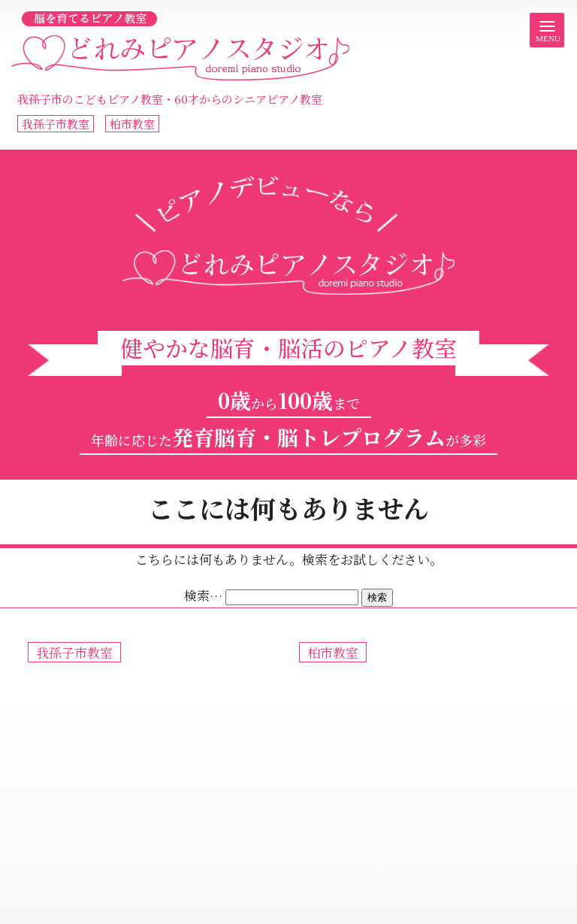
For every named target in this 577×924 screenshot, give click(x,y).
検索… (203, 595)
